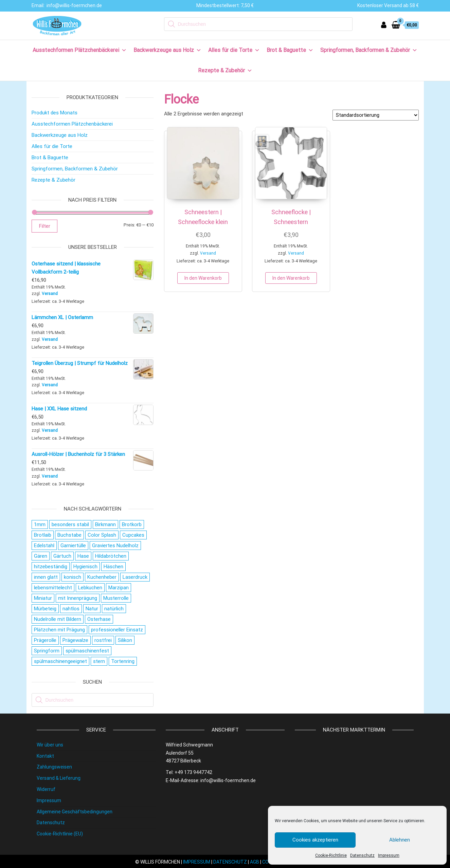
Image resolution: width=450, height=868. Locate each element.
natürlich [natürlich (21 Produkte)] (114, 609)
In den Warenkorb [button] (203, 278)
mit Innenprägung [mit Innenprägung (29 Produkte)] (78, 598)
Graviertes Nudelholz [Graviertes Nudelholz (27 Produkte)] (115, 546)
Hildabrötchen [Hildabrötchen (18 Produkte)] (111, 556)
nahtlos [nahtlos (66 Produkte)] (71, 609)
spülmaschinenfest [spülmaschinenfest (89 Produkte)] (87, 651)
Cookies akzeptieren (315, 840)
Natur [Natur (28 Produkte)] (92, 609)
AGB (255, 862)
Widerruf (46, 789)
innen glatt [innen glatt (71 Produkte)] (46, 577)
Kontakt (45, 756)
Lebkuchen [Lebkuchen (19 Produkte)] (90, 588)
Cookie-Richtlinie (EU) (60, 834)
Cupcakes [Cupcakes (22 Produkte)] (133, 535)
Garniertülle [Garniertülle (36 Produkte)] (73, 546)
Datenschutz (362, 855)
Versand (208, 253)
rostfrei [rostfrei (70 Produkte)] (103, 640)
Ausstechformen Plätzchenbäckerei (80, 50)
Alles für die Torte (234, 50)
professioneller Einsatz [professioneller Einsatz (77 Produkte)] (117, 630)
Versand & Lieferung (59, 778)
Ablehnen (400, 840)
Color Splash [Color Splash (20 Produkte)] (102, 535)
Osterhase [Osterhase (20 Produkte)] (99, 619)
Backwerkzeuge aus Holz (167, 50)
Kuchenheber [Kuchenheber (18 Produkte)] (102, 577)
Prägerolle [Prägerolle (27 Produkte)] (45, 640)
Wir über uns (50, 745)
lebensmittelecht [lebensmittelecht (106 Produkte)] (53, 588)
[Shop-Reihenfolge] (376, 115)
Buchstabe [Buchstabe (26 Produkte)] (69, 535)
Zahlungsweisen (54, 767)
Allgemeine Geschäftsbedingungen (75, 812)
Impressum (389, 855)
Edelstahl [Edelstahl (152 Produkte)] (44, 546)
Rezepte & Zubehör (225, 70)
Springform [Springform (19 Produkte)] (47, 651)
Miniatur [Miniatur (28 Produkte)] (43, 598)
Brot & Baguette (290, 50)
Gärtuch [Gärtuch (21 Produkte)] (62, 556)
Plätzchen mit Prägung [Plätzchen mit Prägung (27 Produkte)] (59, 630)
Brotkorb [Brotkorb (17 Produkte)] (132, 524)
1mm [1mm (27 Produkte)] (40, 524)
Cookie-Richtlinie (331, 855)
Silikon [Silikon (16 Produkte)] (125, 640)
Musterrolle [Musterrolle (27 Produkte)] (116, 598)
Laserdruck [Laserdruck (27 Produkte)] (135, 577)
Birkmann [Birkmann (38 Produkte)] (105, 524)
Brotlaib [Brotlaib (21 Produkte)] (43, 535)
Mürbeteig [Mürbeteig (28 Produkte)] (45, 609)
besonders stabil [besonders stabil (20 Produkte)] (70, 524)
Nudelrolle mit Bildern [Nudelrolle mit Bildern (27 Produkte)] (58, 619)
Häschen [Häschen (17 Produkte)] (113, 567)
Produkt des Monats (55, 113)
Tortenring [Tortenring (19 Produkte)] (123, 661)
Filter (44, 226)
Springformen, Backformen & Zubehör (369, 50)
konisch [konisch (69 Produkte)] (73, 577)
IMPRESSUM (197, 862)
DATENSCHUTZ (230, 862)
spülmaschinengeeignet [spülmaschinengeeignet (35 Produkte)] (60, 661)
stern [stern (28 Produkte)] (99, 661)
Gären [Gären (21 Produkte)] (41, 556)
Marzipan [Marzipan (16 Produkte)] (119, 588)
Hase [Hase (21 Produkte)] (83, 556)
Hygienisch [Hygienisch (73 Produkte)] (85, 567)
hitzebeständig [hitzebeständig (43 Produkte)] (51, 567)
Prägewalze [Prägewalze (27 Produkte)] (75, 640)
